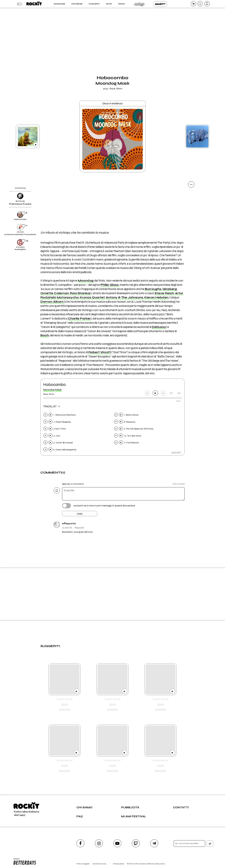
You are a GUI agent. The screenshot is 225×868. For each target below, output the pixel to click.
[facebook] (80, 843)
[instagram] (99, 843)
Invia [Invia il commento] (80, 514)
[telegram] (154, 843)
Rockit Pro (160, 4)
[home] (34, 4)
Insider (139, 4)
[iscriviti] (210, 844)
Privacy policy (119, 864)
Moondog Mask (52, 390)
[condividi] (191, 184)
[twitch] (136, 843)
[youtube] (117, 843)
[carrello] (193, 4)
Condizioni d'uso (99, 864)
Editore (24, 862)
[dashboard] (207, 4)
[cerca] (200, 4)
